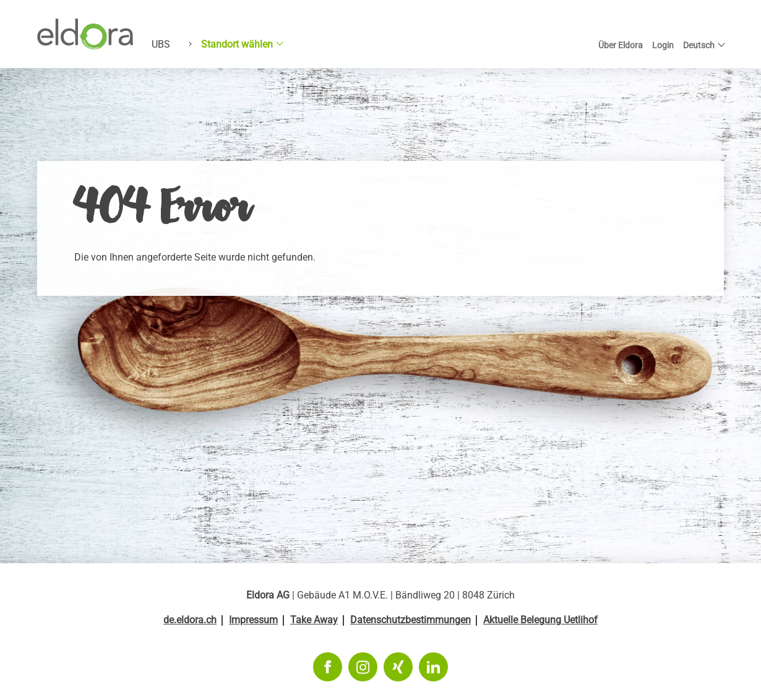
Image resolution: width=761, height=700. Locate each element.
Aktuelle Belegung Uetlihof (540, 620)
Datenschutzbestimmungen (411, 620)
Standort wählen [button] (237, 44)
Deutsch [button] (699, 45)
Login (663, 45)
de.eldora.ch (190, 620)
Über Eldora (621, 45)
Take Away (314, 620)
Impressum (253, 620)
